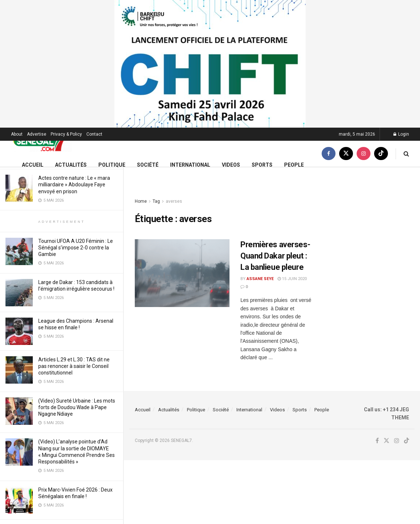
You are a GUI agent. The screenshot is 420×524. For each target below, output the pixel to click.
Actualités (71, 165)
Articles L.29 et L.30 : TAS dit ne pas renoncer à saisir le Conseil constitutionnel (74, 366)
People (294, 165)
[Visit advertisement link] (210, 64)
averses (174, 201)
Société (148, 165)
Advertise (37, 134)
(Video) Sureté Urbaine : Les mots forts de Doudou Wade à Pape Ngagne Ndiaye (77, 407)
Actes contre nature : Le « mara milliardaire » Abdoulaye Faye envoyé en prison (74, 185)
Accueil (33, 165)
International (190, 165)
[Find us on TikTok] (381, 154)
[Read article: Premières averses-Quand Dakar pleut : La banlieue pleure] (182, 273)
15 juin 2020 (292, 279)
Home (141, 201)
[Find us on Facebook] (329, 154)
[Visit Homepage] (41, 141)
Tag (156, 201)
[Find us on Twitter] (346, 154)
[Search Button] (406, 154)
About (17, 134)
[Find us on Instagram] (364, 154)
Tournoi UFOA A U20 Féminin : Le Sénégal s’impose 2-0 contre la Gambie (76, 248)
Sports (262, 165)
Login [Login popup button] (401, 134)
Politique (112, 165)
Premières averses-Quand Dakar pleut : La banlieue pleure (275, 256)
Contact (94, 134)
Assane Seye (260, 279)
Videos (231, 165)
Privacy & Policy (66, 134)
